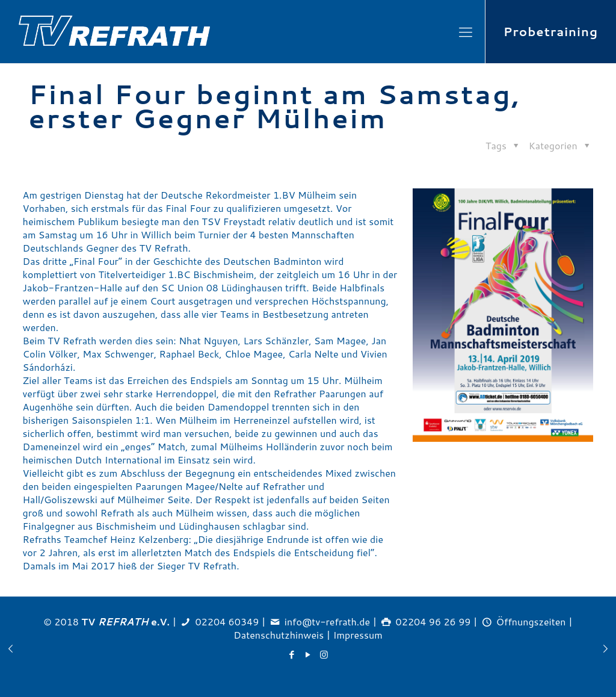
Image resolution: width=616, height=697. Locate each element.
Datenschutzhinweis (279, 635)
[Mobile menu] (466, 32)
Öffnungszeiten (531, 621)
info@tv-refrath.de (327, 621)
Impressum (358, 635)
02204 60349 (227, 621)
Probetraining (551, 31)
